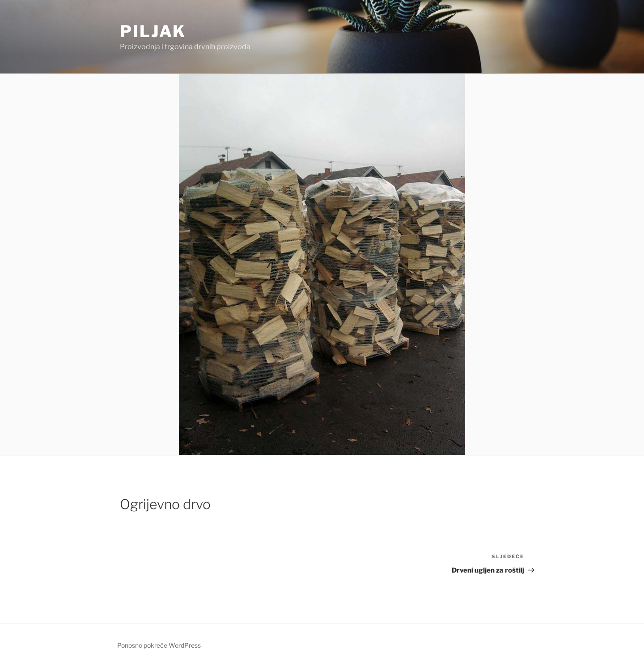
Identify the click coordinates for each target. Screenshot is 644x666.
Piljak (153, 31)
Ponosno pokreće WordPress (159, 645)
